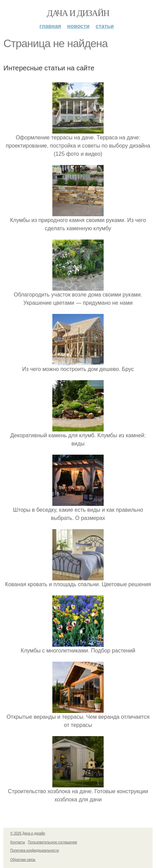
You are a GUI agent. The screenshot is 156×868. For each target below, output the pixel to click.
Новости (78, 26)
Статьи (105, 26)
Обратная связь (23, 860)
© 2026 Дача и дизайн (28, 833)
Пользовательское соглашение (53, 842)
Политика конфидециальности (35, 850)
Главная (50, 26)
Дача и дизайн (78, 13)
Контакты (18, 842)
